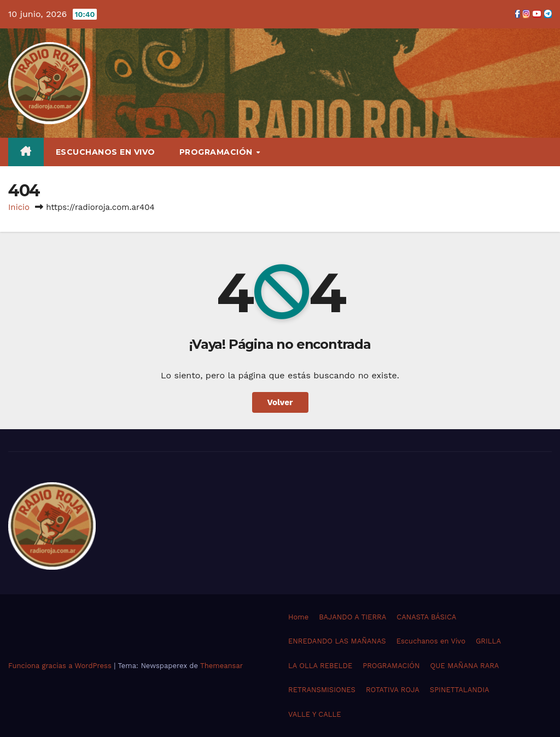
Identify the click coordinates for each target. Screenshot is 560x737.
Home (298, 617)
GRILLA (488, 641)
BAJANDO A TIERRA (352, 617)
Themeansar (221, 666)
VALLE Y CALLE (315, 714)
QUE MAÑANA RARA (465, 666)
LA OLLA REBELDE (320, 666)
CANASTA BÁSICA (426, 617)
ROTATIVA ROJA (393, 690)
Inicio (19, 207)
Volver (280, 402)
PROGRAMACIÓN (217, 152)
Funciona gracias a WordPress (61, 666)
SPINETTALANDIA (460, 690)
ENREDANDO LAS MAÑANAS (337, 641)
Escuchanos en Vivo (106, 152)
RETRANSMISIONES (322, 690)
